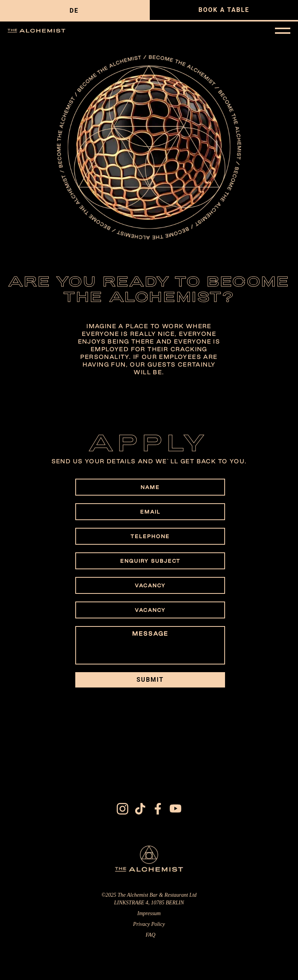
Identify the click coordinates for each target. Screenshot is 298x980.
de (74, 11)
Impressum (149, 915)
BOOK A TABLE (224, 10)
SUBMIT (150, 680)
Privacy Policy (149, 926)
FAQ (150, 937)
